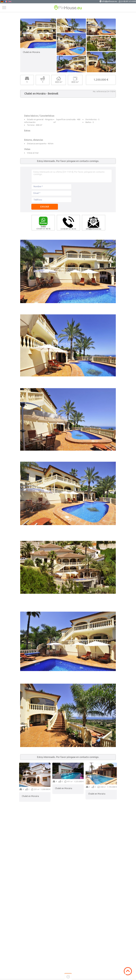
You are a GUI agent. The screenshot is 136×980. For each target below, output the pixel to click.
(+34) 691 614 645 (128, 1)
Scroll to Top (128, 971)
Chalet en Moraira (30, 796)
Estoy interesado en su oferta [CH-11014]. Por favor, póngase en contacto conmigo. (72, 176)
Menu (4, 8)
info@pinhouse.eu (110, 1)
